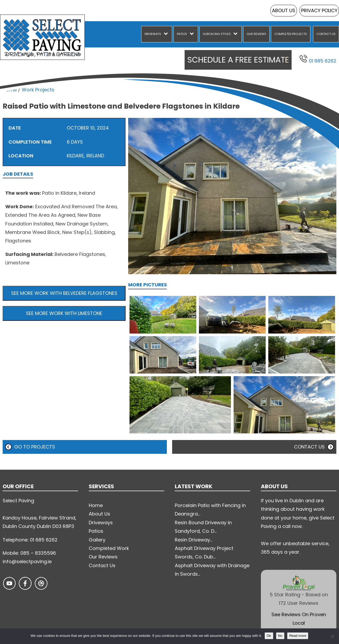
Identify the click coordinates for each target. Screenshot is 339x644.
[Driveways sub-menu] (167, 34)
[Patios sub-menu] (193, 34)
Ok (269, 636)
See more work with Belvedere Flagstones (64, 293)
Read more (298, 636)
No (280, 636)
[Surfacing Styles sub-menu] (237, 34)
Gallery (97, 540)
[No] (332, 636)
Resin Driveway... (194, 540)
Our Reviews (256, 34)
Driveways (153, 34)
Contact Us (326, 34)
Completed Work (109, 548)
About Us (284, 10)
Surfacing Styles (217, 34)
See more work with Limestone (64, 313)
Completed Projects (291, 34)
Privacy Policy (319, 10)
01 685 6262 (318, 59)
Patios (182, 34)
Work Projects (38, 90)
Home (10, 90)
